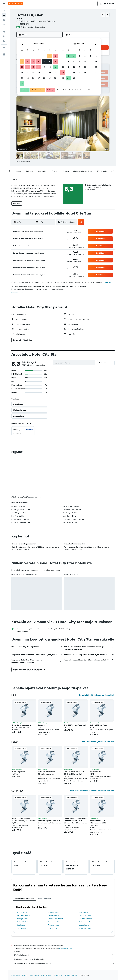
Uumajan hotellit (54, 874)
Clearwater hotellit (86, 880)
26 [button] (33, 78)
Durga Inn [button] (42, 687)
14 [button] (44, 67)
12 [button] (33, 67)
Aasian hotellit (34, 937)
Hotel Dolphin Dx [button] (19, 734)
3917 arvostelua (39, 27)
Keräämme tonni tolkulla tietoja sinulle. (64, 921)
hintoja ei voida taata (65, 910)
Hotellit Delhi (58, 937)
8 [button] (50, 62)
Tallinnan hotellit (85, 884)
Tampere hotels (53, 887)
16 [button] (55, 67)
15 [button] (50, 67)
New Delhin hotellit (71, 937)
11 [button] (28, 67)
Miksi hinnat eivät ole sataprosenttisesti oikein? (64, 925)
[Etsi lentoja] (4, 11)
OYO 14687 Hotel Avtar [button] (98, 687)
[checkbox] (23, 431)
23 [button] (55, 73)
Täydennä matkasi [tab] (44, 860)
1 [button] (50, 56)
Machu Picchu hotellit (56, 880)
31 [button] (22, 84)
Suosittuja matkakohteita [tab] (24, 860)
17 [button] (22, 73)
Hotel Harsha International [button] (74, 734)
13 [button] (39, 67)
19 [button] (33, 73)
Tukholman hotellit (23, 877)
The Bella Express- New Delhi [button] (49, 782)
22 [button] (50, 73)
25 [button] (28, 78)
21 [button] (44, 73)
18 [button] (28, 73)
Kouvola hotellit (53, 877)
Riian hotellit (83, 874)
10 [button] (22, 67)
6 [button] (39, 62)
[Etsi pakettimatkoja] (4, 25)
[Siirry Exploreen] (4, 32)
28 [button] (44, 78)
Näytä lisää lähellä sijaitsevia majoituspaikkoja (97, 657)
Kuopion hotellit (53, 884)
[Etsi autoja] (4, 20)
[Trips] (4, 48)
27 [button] (39, 78)
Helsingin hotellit (23, 880)
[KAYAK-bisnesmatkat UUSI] (4, 41)
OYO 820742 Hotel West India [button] (75, 687)
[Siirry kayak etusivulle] (15, 4)
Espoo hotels (21, 890)
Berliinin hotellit (22, 874)
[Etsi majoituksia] (4, 15)
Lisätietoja (108, 282)
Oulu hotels (21, 887)
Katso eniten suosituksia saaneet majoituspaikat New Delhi (92, 752)
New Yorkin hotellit (86, 877)
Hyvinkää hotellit (22, 884)
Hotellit (25, 937)
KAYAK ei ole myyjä (64, 917)
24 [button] (22, 78)
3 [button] (22, 62)
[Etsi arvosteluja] (76, 363)
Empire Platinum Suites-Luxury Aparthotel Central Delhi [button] (76, 781)
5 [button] (33, 62)
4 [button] (28, 62)
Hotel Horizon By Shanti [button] (21, 780)
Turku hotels (52, 890)
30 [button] (55, 78)
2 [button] (55, 56)
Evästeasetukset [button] (17, 293)
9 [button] (55, 62)
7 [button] (44, 62)
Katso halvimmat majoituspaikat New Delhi (98, 704)
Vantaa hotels (84, 887)
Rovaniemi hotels (85, 890)
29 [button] (50, 78)
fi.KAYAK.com (15, 937)
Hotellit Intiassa (46, 937)
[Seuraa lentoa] (4, 36)
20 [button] (39, 73)
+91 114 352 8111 (23, 24)
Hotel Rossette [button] (95, 734)
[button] (4, 4)
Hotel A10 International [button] (47, 734)
